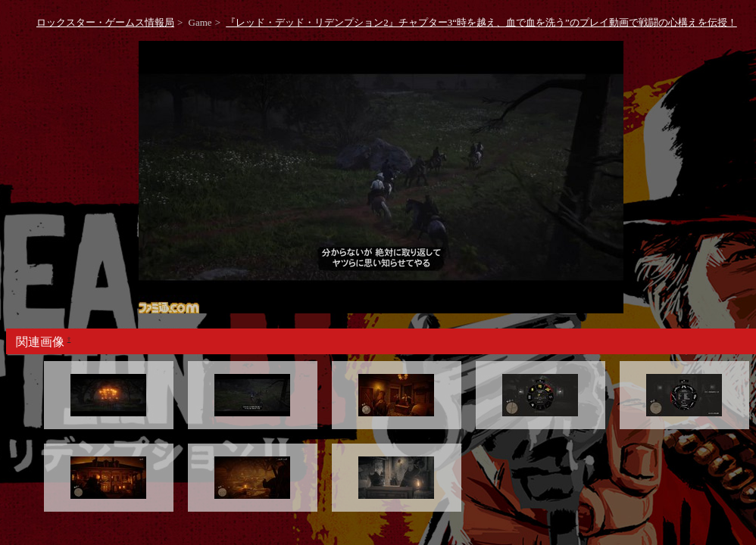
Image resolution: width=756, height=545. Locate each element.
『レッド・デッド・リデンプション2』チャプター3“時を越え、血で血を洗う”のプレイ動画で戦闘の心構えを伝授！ (481, 22)
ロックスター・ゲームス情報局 (105, 22)
